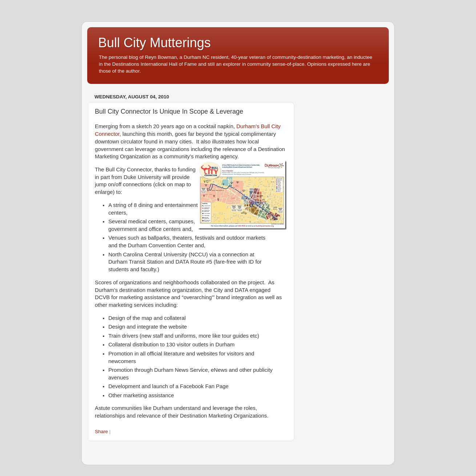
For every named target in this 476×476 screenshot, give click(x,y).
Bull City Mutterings (154, 43)
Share (101, 432)
